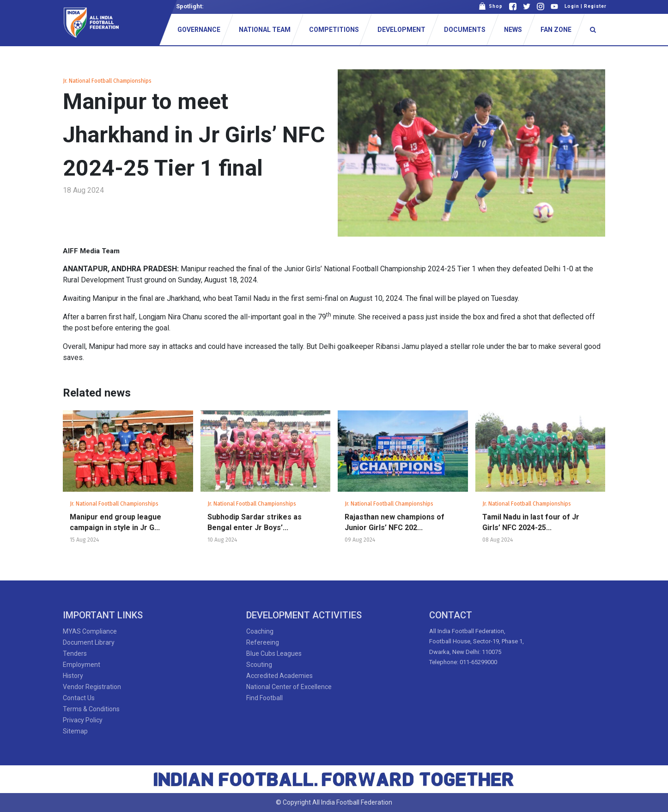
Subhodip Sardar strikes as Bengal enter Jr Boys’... (255, 522)
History (73, 676)
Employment (82, 665)
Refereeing (263, 642)
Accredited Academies (279, 676)
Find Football (264, 698)
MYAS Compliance (90, 631)
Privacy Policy (83, 720)
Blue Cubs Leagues (274, 653)
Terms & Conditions (91, 709)
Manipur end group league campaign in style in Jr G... (115, 522)
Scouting (259, 665)
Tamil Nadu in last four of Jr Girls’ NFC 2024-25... (531, 522)
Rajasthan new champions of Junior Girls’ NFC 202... (395, 522)
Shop (491, 6)
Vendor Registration (92, 687)
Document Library (89, 642)
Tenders (75, 653)
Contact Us (79, 698)
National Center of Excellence (289, 687)
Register (595, 6)
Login (572, 6)
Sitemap (75, 731)
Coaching (260, 631)
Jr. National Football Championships (107, 81)
